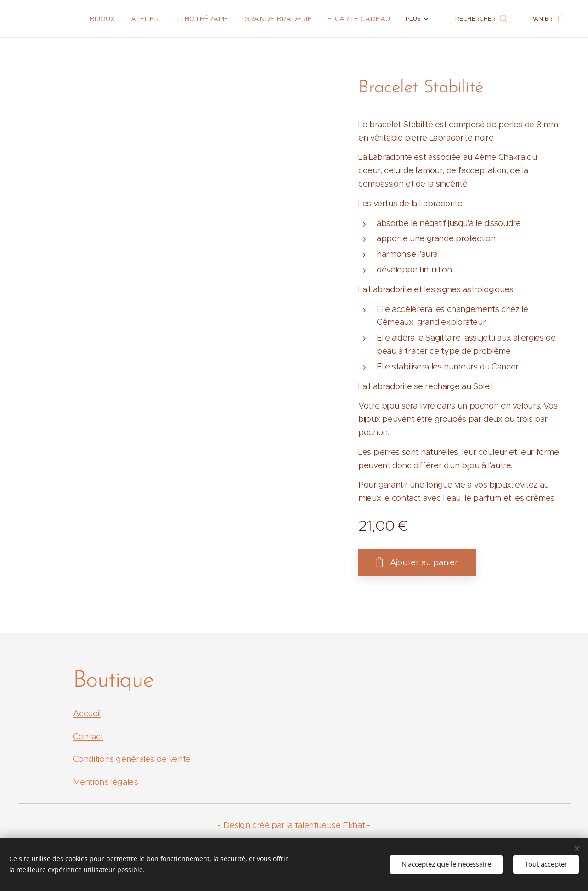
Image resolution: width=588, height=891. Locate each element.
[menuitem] (73, 19)
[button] (481, 19)
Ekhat (354, 825)
